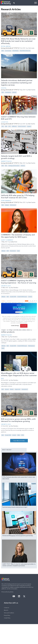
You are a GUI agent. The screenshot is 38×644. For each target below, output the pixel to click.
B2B (3, 51)
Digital (4, 88)
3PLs (3, 126)
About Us (6, 630)
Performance (6, 201)
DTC (10, 126)
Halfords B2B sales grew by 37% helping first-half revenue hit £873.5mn (18, 197)
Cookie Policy (7, 638)
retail (18, 251)
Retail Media (6, 46)
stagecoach (18, 389)
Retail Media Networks (25, 51)
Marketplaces (6, 161)
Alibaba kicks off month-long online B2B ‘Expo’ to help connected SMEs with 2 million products (18, 330)
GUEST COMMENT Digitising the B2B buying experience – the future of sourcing (19, 282)
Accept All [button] (24, 326)
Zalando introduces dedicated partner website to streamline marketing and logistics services (17, 83)
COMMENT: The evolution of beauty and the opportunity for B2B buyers (18, 236)
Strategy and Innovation (14, 166)
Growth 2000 (6, 286)
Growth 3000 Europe (22, 297)
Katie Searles (32, 90)
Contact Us (7, 628)
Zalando (14, 92)
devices (7, 389)
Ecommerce (13, 251)
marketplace (8, 92)
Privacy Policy (7, 635)
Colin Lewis (31, 48)
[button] (14, 3)
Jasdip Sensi (14, 242)
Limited (30, 297)
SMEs (3, 348)
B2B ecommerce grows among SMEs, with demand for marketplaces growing (18, 420)
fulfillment (14, 126)
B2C (6, 166)
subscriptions (25, 389)
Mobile (12, 389)
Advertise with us (11, 623)
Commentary (8, 51)
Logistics (5, 122)
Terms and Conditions (9, 633)
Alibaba (3, 251)
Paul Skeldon (15, 288)
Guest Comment (22, 126)
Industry (7, 205)
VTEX (23, 435)
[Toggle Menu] (36, 3)
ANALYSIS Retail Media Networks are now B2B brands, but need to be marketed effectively (18, 41)
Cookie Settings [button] (15, 326)
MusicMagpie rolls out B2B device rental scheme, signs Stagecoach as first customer (19, 374)
